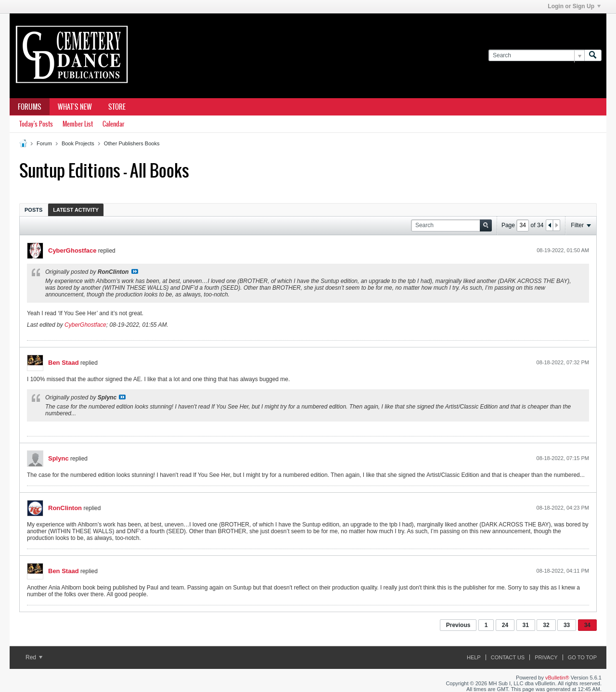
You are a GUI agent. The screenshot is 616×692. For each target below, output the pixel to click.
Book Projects (78, 143)
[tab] (33, 210)
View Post (135, 271)
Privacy (546, 657)
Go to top (582, 657)
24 (505, 625)
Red (34, 657)
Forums (30, 107)
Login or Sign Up (574, 6)
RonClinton (65, 508)
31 (526, 625)
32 (546, 625)
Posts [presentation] (33, 210)
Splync (58, 458)
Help (474, 657)
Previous (458, 625)
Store (117, 107)
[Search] (536, 56)
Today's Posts (36, 124)
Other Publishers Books (132, 143)
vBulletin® (557, 678)
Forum (44, 143)
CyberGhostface (72, 250)
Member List (78, 124)
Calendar (113, 124)
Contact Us (508, 657)
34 (587, 625)
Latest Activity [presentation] (76, 210)
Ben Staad (64, 363)
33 (567, 625)
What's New (75, 107)
